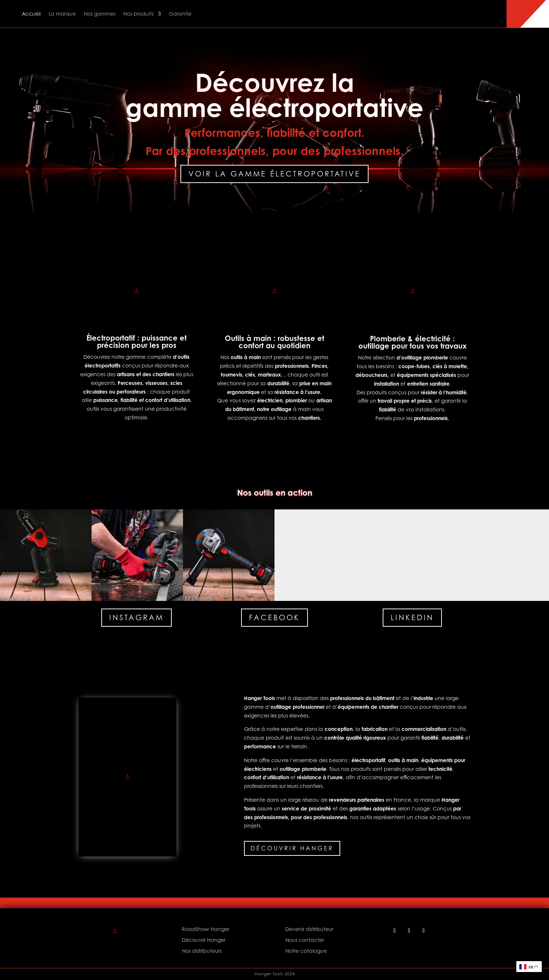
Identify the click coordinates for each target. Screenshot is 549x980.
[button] (46, 555)
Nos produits (139, 14)
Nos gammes (100, 14)
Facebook (274, 618)
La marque (62, 14)
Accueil (31, 14)
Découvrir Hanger (292, 848)
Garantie (180, 14)
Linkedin (412, 618)
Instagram (137, 618)
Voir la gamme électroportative (274, 174)
